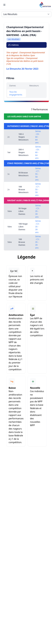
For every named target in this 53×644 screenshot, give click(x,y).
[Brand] (45, 5)
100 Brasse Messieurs (24, 189)
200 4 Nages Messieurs (24, 152)
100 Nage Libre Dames (23, 227)
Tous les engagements (16, 93)
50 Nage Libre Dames (23, 211)
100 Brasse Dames (22, 242)
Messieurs (34, 86)
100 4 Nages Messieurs (24, 137)
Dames (13, 86)
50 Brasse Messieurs (24, 174)
